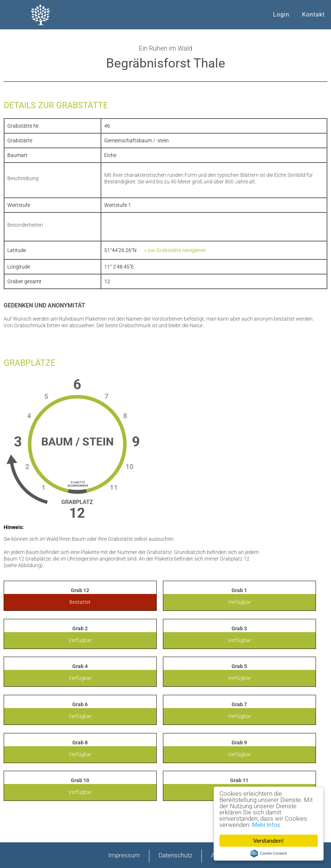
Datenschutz (175, 855)
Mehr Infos (266, 825)
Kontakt (313, 14)
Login (281, 14)
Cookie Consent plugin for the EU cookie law (269, 853)
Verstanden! (269, 841)
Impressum (124, 855)
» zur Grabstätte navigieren (175, 250)
